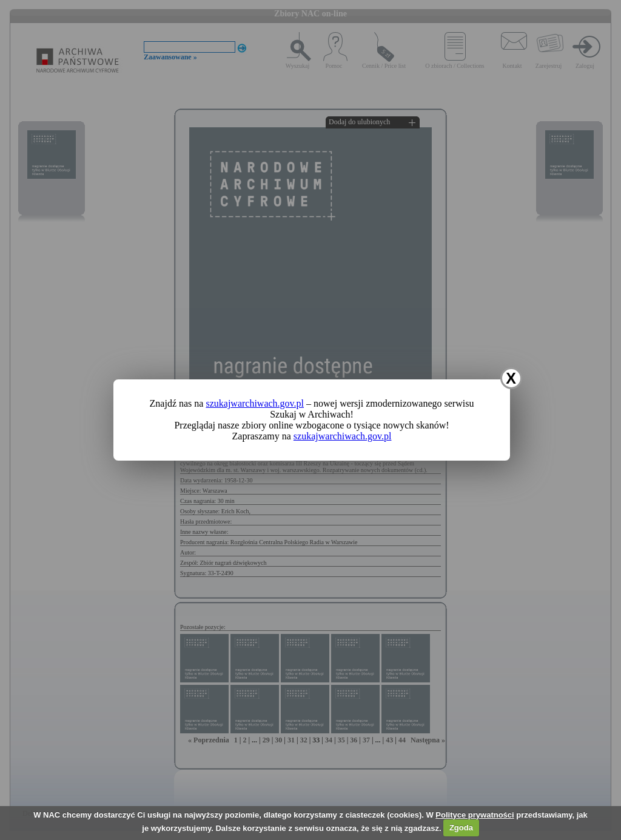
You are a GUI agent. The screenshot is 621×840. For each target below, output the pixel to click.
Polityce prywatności (475, 815)
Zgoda (461, 828)
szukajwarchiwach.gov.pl (255, 403)
